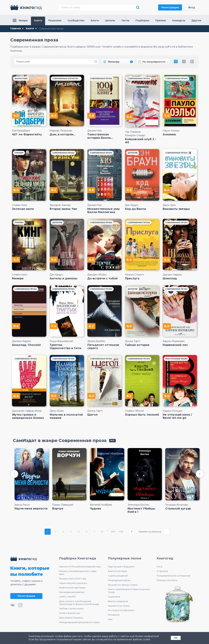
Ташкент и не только (119, 606)
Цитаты (110, 20)
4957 (113, 532)
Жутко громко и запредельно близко (28, 416)
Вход (192, 7)
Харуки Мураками (174, 341)
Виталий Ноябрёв (101, 505)
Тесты (125, 20)
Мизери (18, 278)
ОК (176, 638)
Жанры (20, 20)
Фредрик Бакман (60, 205)
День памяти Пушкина (71, 618)
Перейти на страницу (150, 532)
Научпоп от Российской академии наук (80, 567)
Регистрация (170, 7)
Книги (38, 20)
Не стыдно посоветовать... (122, 610)
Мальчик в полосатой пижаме (66, 416)
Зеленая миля (23, 209)
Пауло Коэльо (171, 131)
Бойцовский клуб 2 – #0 (141, 141)
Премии (161, 20)
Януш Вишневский (61, 341)
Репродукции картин (119, 580)
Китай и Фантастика (70, 613)
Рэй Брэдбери (21, 131)
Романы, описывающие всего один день (78, 573)
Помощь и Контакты (167, 580)
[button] (14, 474)
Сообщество (76, 20)
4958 (121, 532)
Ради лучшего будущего (121, 567)
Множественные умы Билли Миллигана (104, 210)
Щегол (93, 415)
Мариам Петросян (61, 131)
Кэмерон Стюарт (135, 135)
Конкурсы (179, 20)
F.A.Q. (160, 567)
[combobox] (153, 62)
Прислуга (132, 278)
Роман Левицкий (63, 505)
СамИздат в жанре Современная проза (60, 440)
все (112, 441)
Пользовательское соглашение (174, 576)
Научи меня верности (31, 509)
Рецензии (55, 20)
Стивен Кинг (20, 205)
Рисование (114, 615)
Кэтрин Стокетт (135, 275)
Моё (110, 619)
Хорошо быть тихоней (142, 415)
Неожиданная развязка (72, 592)
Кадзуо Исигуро (173, 411)
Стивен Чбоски (134, 411)
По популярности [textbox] (154, 62)
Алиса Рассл (22, 505)
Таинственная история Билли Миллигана (99, 136)
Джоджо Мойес (97, 275)
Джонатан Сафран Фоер (27, 411)
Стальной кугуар (178, 509)
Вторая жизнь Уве (63, 209)
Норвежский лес (175, 345)
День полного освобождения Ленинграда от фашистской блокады (79, 603)
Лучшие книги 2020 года (73, 579)
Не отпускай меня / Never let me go (177, 416)
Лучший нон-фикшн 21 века (123, 585)
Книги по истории (118, 571)
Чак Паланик (133, 132)
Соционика (114, 597)
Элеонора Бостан (138, 505)
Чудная (95, 509)
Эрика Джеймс (96, 341)
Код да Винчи (136, 209)
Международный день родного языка (79, 622)
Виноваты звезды (176, 209)
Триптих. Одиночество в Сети (65, 347)
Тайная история (137, 345)
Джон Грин (169, 205)
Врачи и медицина (118, 601)
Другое (196, 20)
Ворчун (58, 509)
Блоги (95, 20)
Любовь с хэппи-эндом (71, 609)
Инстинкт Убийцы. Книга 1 (142, 510)
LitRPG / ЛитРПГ (67, 597)
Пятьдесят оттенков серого (103, 347)
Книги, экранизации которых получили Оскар (129, 591)
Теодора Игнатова (176, 505)
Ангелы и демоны (64, 278)
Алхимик (169, 134)
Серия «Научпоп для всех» (73, 583)
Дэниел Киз (95, 131)
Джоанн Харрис (172, 275)
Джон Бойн (57, 411)
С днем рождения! (118, 576)
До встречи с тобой (102, 278)
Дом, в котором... (63, 134)
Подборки (142, 20)
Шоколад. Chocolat (26, 345)
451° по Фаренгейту (27, 134)
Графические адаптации (72, 588)
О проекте (162, 571)
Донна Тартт (133, 341)
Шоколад (170, 278)
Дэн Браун (132, 205)
